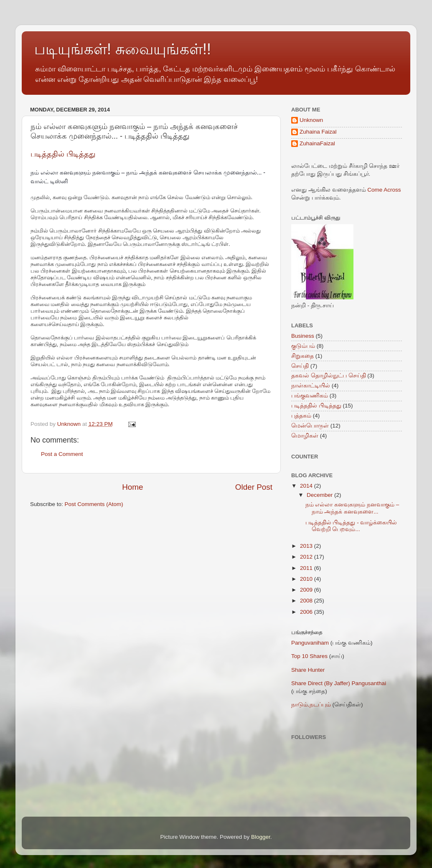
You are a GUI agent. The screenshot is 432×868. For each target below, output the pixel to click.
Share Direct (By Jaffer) (321, 683)
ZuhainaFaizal (317, 143)
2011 (307, 568)
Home (132, 487)
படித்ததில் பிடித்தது (63, 154)
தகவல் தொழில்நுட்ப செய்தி (329, 376)
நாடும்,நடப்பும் (311, 705)
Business (303, 336)
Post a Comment (62, 454)
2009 (307, 590)
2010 (307, 579)
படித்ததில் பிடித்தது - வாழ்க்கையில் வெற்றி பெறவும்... (351, 526)
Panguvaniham (310, 643)
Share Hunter (308, 670)
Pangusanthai (369, 683)
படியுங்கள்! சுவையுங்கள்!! (123, 49)
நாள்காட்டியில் (311, 386)
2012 (307, 557)
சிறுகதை (302, 356)
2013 (307, 546)
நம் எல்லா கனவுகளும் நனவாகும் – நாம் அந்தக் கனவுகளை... (352, 508)
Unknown (311, 120)
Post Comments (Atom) (94, 504)
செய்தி (300, 366)
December (320, 495)
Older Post (254, 487)
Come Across (384, 190)
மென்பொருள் (310, 426)
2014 (307, 486)
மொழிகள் (305, 436)
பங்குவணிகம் (310, 396)
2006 (307, 612)
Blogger (261, 837)
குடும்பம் (303, 346)
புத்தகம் (301, 416)
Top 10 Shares (309, 656)
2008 (307, 601)
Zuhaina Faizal (318, 132)
